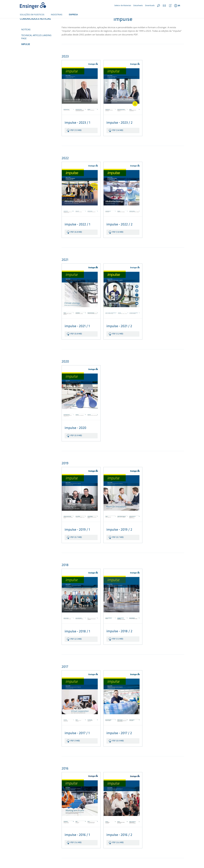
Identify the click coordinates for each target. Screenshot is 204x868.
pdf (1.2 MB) (118, 343)
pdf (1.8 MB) (118, 241)
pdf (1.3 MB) (118, 648)
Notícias (26, 39)
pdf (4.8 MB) (76, 241)
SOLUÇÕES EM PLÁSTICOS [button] (32, 15)
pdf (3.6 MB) (118, 852)
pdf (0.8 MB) (76, 343)
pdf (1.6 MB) (76, 852)
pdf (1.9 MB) (76, 140)
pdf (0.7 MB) (76, 547)
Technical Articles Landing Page (36, 46)
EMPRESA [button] (73, 15)
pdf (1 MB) (75, 750)
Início (22, 21)
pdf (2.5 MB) (76, 648)
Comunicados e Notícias (38, 21)
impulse (26, 53)
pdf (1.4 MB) (118, 140)
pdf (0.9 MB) (76, 445)
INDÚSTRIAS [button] (57, 15)
